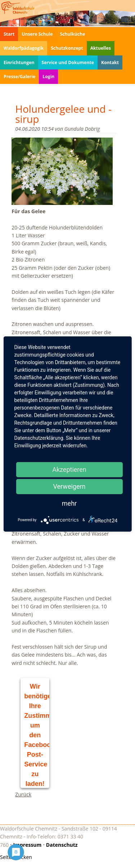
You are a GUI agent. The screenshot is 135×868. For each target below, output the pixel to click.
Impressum (28, 845)
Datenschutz (62, 845)
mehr (69, 503)
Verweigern (69, 486)
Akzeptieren (69, 469)
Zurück (23, 794)
